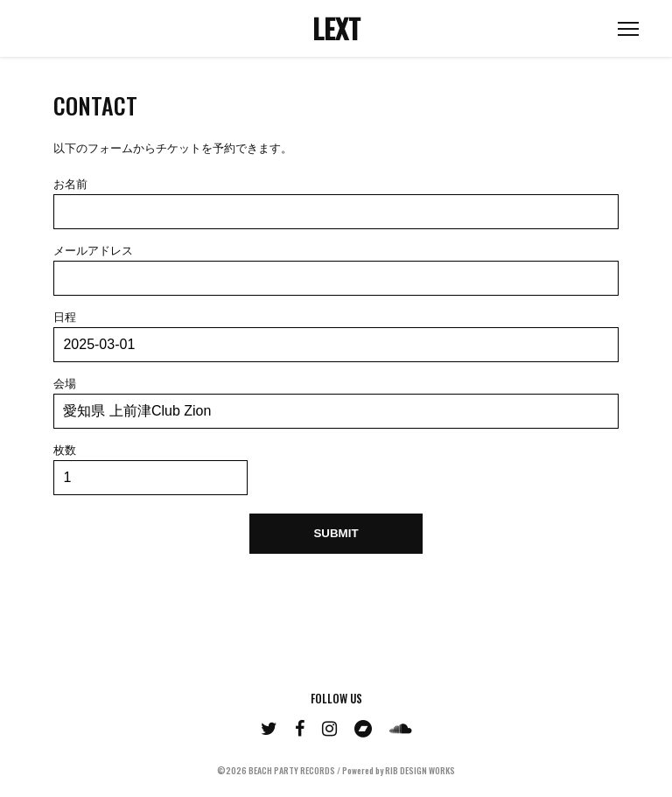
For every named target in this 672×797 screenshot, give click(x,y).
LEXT (336, 28)
